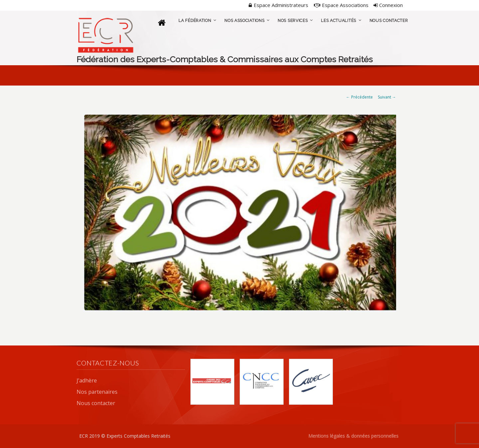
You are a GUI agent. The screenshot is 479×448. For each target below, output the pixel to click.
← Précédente (359, 97)
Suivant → (387, 97)
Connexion (388, 5)
